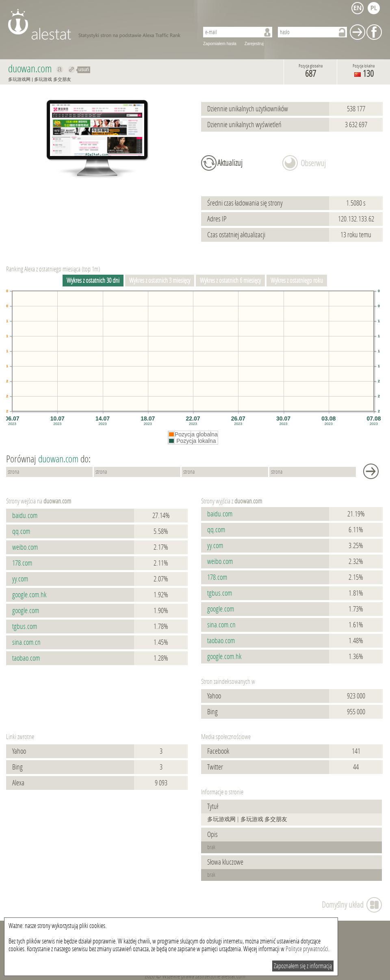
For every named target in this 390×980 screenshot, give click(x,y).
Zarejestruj (254, 44)
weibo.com (25, 547)
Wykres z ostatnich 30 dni (93, 281)
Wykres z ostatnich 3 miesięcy (160, 281)
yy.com (20, 579)
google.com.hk (29, 595)
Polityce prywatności (307, 949)
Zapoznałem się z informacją (303, 966)
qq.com (21, 531)
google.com (26, 611)
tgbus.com (25, 627)
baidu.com (25, 516)
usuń (84, 69)
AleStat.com (99, 24)
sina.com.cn (26, 642)
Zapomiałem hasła (220, 44)
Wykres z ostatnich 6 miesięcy (230, 281)
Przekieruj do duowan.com (72, 69)
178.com (22, 563)
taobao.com (26, 658)
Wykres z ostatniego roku (297, 281)
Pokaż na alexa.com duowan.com (60, 69)
